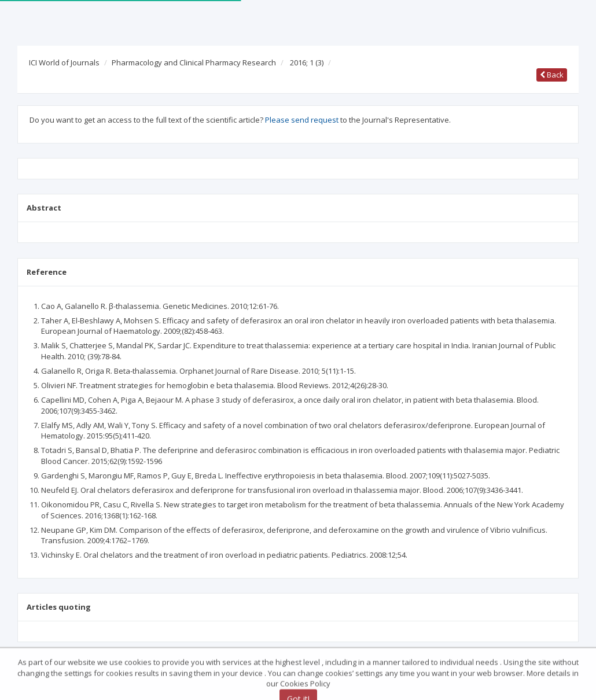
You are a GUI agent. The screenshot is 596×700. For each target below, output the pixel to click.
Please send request (302, 120)
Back (552, 75)
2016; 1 (307, 62)
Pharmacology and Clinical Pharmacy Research (194, 62)
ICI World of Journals (64, 62)
